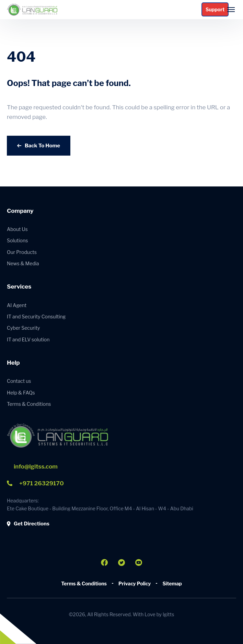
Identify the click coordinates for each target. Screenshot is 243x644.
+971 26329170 (35, 483)
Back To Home (39, 146)
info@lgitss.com (36, 466)
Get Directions (28, 524)
